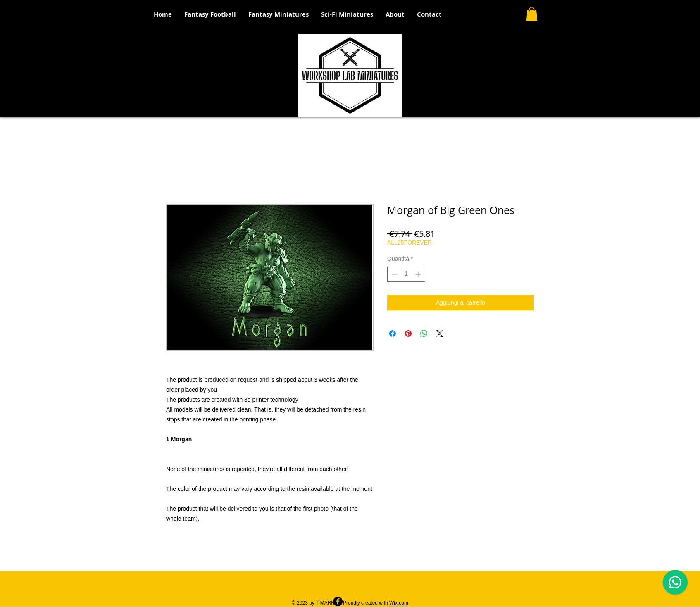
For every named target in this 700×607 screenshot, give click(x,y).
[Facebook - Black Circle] (338, 601)
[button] (532, 14)
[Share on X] (440, 333)
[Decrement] (394, 274)
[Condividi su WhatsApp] (424, 333)
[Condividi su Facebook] (393, 333)
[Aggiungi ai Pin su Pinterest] (408, 333)
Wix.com (399, 603)
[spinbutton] (406, 274)
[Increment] (419, 274)
